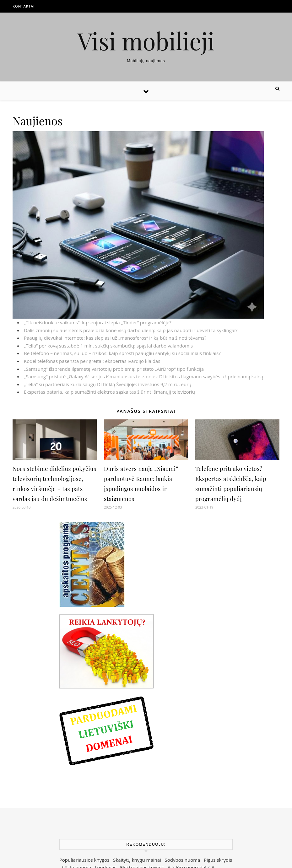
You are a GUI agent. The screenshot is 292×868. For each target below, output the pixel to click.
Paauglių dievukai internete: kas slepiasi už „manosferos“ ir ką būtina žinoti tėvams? (115, 338)
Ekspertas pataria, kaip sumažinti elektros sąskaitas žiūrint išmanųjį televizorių (109, 392)
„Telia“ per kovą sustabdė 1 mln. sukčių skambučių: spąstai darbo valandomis (108, 346)
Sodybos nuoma (183, 860)
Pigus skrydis (218, 860)
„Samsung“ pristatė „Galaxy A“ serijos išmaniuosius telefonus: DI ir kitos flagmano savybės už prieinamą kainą (143, 376)
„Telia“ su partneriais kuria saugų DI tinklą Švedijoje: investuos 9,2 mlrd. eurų (108, 384)
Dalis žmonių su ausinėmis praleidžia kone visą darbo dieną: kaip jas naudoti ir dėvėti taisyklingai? (131, 330)
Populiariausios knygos (84, 860)
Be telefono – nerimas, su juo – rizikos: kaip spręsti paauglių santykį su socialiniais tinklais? (122, 353)
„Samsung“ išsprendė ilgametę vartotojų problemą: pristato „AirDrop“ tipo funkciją (114, 369)
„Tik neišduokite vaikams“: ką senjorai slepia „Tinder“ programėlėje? (98, 322)
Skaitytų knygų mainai (137, 860)
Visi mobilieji (146, 41)
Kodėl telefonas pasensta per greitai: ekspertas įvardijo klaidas (92, 361)
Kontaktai (24, 6)
